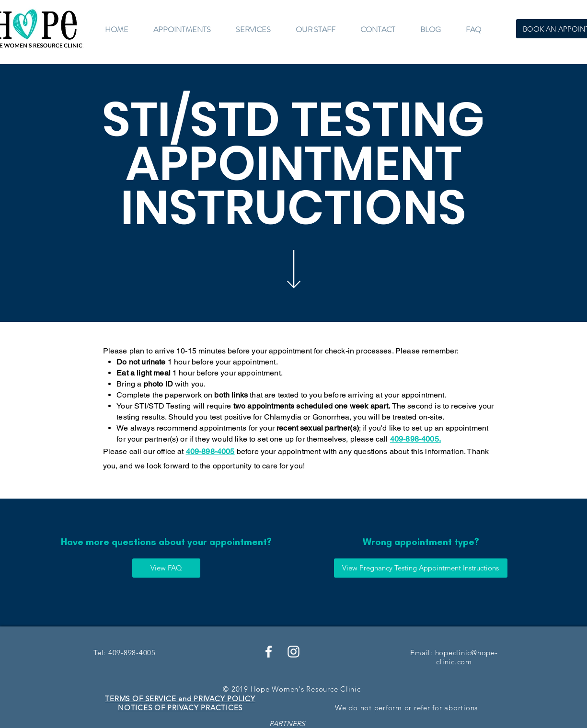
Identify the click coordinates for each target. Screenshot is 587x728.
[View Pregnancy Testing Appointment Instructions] (421, 568)
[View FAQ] (166, 568)
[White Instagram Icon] (293, 652)
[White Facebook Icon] (269, 652)
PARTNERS (287, 723)
